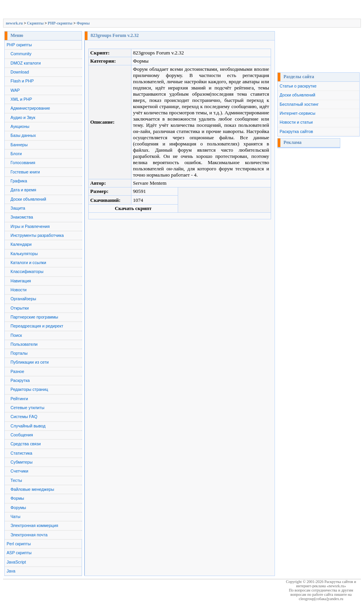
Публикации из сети (30, 362)
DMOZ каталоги (26, 63)
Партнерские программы (34, 317)
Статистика (21, 453)
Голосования (23, 163)
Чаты (15, 516)
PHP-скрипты (60, 23)
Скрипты (35, 23)
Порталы (19, 353)
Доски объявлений (28, 199)
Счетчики (19, 471)
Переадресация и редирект (37, 326)
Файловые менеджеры (32, 489)
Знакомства (22, 217)
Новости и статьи (296, 122)
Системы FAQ (24, 417)
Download (20, 72)
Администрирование (30, 108)
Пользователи (24, 344)
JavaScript (16, 562)
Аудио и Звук (23, 117)
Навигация (21, 281)
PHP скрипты (19, 45)
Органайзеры (23, 299)
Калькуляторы (24, 254)
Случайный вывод (28, 426)
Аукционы (20, 126)
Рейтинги (19, 399)
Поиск (16, 335)
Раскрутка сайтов (296, 131)
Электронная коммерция (34, 525)
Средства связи (26, 444)
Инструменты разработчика (37, 235)
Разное (17, 371)
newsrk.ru (14, 23)
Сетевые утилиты (27, 408)
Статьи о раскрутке (298, 86)
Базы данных (23, 135)
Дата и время (23, 190)
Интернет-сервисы (297, 113)
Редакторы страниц (29, 389)
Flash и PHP (22, 81)
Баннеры (19, 145)
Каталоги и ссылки (28, 263)
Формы (83, 23)
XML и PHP (21, 99)
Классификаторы (27, 271)
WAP (15, 90)
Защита (18, 208)
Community (21, 54)
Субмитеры (22, 462)
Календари (21, 244)
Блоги (16, 154)
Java (11, 571)
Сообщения (22, 435)
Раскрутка (20, 380)
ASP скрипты (19, 553)
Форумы (18, 508)
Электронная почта (29, 535)
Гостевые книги (25, 172)
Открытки (20, 308)
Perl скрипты (19, 544)
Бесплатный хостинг (299, 104)
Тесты (16, 480)
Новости (18, 290)
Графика (19, 181)
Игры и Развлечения (30, 226)
